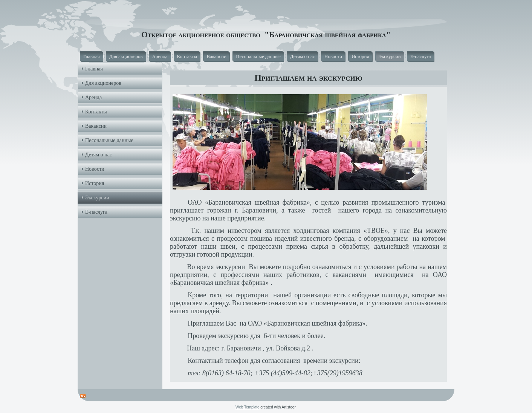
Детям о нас (303, 56)
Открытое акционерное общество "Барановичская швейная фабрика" (266, 34)
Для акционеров (126, 56)
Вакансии (216, 56)
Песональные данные (258, 56)
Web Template (248, 407)
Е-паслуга (421, 56)
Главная (92, 56)
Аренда (160, 56)
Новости (333, 56)
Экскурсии (390, 56)
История (360, 56)
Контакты (187, 56)
